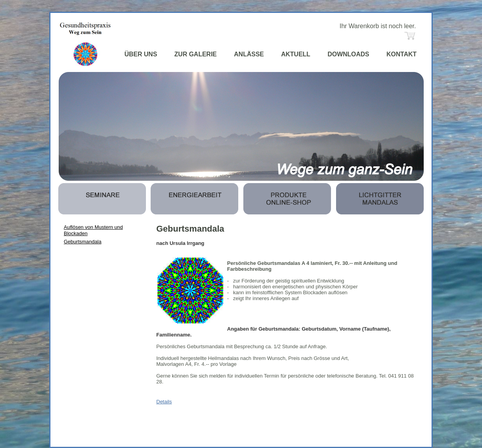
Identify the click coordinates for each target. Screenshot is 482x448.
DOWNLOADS (348, 54)
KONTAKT (402, 54)
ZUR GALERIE (196, 54)
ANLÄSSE (249, 54)
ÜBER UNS (141, 54)
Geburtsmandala (83, 242)
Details (164, 402)
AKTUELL (296, 54)
